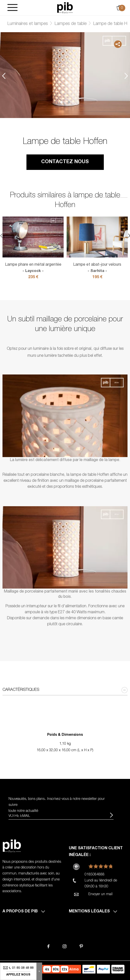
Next (126, 76)
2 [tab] (69, 102)
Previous (4, 76)
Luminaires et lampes (28, 24)
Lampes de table (71, 24)
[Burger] (12, 8)
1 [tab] (61, 102)
